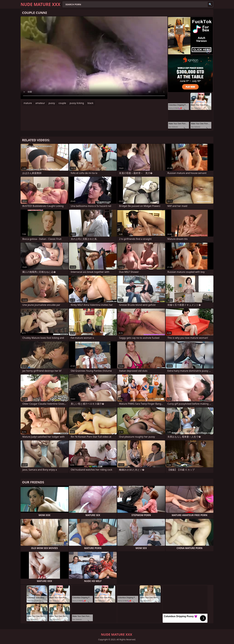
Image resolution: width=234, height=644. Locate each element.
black (90, 103)
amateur (40, 103)
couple (62, 103)
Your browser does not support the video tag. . (94, 58)
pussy (52, 103)
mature (28, 103)
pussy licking (77, 103)
